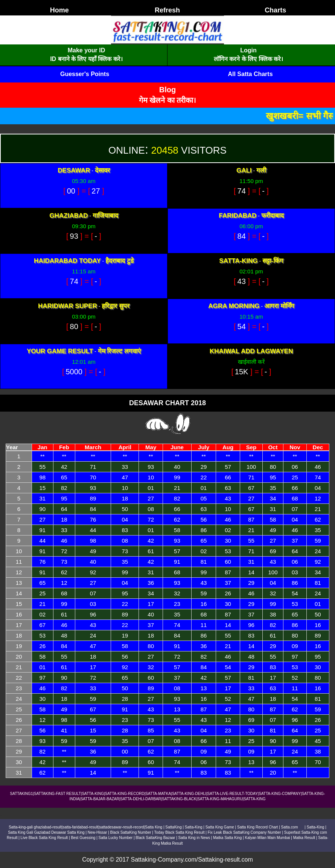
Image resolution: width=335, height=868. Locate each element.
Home (59, 10)
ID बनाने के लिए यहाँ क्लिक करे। (86, 59)
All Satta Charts (250, 74)
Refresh (167, 10)
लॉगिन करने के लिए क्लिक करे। (248, 59)
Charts (275, 10)
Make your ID (87, 50)
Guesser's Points (85, 74)
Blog (167, 90)
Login (248, 50)
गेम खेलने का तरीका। (168, 100)
